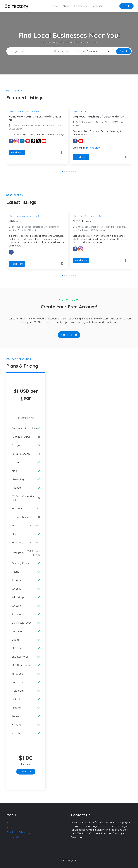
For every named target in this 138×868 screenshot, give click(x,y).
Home (54, 6)
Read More (17, 153)
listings (12, 111)
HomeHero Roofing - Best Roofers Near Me (35, 118)
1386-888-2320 (92, 148)
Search (124, 51)
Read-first (97, 6)
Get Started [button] (69, 335)
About (66, 6)
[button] (63, 171)
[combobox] (65, 51)
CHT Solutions (82, 221)
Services (83, 111)
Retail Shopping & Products (90, 216)
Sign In (127, 6)
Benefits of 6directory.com (21, 832)
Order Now (26, 771)
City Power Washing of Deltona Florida (98, 116)
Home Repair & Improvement (27, 111)
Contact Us (81, 6)
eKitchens (15, 221)
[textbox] (65, 51)
